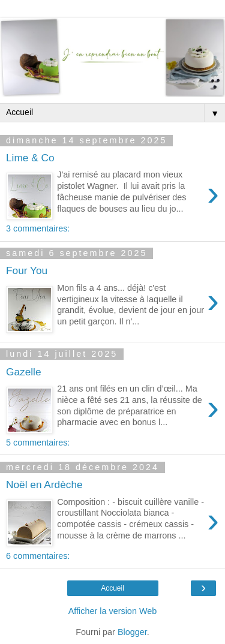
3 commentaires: (38, 228)
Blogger (132, 632)
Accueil (112, 588)
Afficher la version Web (112, 611)
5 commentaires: (38, 443)
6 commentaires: (38, 556)
